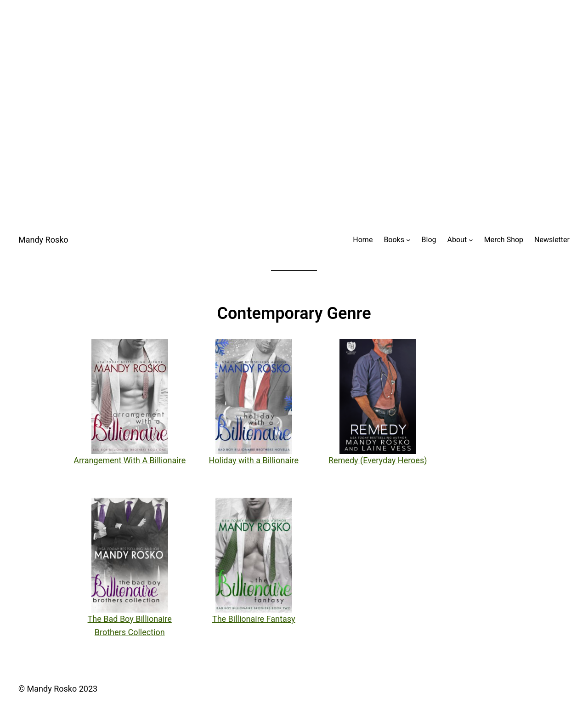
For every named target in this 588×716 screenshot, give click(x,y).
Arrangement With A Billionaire (130, 460)
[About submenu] (471, 240)
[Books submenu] (408, 240)
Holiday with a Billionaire (254, 460)
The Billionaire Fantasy (254, 619)
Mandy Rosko (43, 240)
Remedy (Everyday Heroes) (378, 460)
